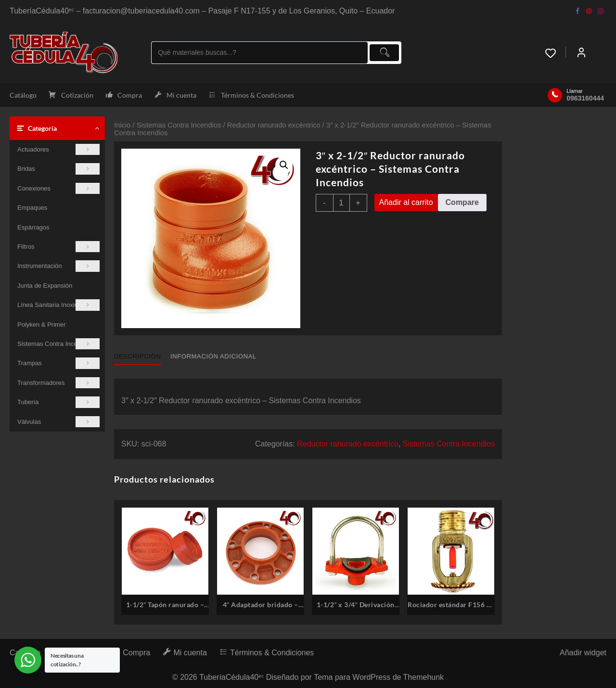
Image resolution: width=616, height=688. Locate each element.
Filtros (58, 247)
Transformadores (58, 383)
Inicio (122, 125)
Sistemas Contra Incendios (58, 344)
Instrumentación (58, 266)
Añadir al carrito (406, 202)
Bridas (58, 169)
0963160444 (585, 98)
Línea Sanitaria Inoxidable (58, 305)
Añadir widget (583, 653)
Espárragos (33, 227)
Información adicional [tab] (213, 356)
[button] (284, 165)
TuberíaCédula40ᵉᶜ (231, 677)
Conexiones (58, 188)
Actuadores (58, 149)
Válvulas (58, 422)
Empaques (32, 208)
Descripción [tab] (137, 356)
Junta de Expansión (45, 286)
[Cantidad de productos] (341, 203)
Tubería (58, 402)
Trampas (58, 363)
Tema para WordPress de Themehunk (379, 677)
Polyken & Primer (41, 325)
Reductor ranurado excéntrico (274, 125)
